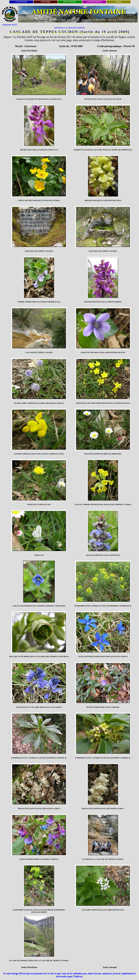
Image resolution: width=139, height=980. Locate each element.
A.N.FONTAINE (21, 2)
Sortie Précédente (29, 51)
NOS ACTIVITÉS (70, 2)
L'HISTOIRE (46, 2)
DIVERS (118, 2)
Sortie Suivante (110, 51)
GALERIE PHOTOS (94, 2)
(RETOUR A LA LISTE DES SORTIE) (69, 28)
